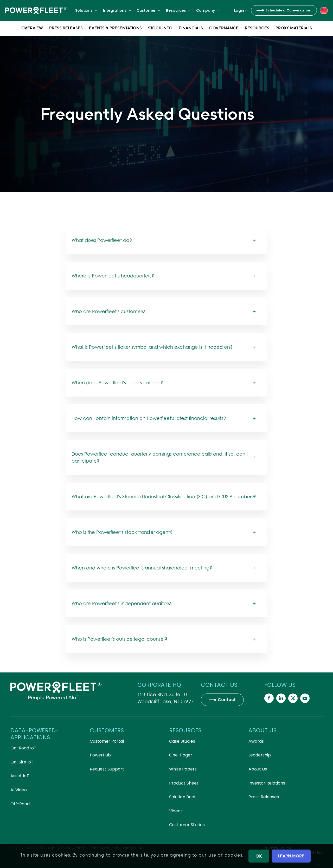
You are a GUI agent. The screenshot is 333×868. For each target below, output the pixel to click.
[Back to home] (36, 10)
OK (259, 856)
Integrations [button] (117, 10)
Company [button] (208, 10)
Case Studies (182, 741)
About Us (258, 769)
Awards (256, 741)
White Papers (183, 769)
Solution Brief (182, 797)
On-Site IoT (22, 762)
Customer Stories (187, 825)
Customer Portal (107, 741)
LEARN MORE (291, 856)
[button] (324, 10)
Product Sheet (184, 783)
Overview (32, 29)
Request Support (107, 769)
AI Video (19, 790)
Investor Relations (267, 783)
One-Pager (181, 755)
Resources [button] (179, 10)
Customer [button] (149, 10)
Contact (227, 700)
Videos (176, 811)
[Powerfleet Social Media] (269, 698)
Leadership (260, 755)
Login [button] (241, 10)
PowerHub (100, 755)
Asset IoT (20, 776)
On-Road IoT (23, 748)
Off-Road (20, 804)
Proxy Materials (294, 29)
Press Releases (66, 29)
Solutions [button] (87, 10)
